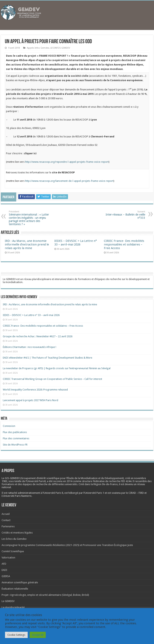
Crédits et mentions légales (17, 533)
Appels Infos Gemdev (38, 48)
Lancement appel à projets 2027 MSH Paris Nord (30, 400)
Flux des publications (15, 432)
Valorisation (8, 558)
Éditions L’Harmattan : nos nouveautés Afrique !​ (29, 347)
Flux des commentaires (16, 438)
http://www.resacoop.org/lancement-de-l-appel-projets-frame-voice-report (69, 181)
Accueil (6, 514)
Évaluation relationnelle (15, 589)
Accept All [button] (38, 635)
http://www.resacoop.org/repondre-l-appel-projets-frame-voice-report (67, 162)
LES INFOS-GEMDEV (60, 48)
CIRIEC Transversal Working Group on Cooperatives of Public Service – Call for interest (52, 379)
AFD (4, 564)
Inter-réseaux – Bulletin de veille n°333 (125, 215)
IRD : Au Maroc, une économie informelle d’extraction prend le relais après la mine (27, 244)
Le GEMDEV (8, 601)
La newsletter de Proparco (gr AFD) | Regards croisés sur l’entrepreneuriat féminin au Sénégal (57, 368)
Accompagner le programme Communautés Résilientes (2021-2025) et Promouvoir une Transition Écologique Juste (67, 545)
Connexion (9, 426)
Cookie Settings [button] (16, 635)
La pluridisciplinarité (13, 607)
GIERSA (6, 576)
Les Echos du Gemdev (14, 539)
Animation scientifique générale (20, 582)
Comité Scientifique (13, 551)
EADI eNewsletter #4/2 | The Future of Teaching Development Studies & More (48, 358)
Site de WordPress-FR (15, 445)
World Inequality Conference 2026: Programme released (35, 390)
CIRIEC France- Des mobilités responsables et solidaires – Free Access (124, 244)
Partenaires (8, 526)
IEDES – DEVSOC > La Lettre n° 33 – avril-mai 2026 (76, 243)
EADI (4, 570)
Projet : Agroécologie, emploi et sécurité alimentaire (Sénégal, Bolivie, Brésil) (45, 595)
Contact (6, 520)
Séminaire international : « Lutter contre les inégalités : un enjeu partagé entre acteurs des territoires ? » (29, 218)
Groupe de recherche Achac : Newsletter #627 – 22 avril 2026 (38, 336)
